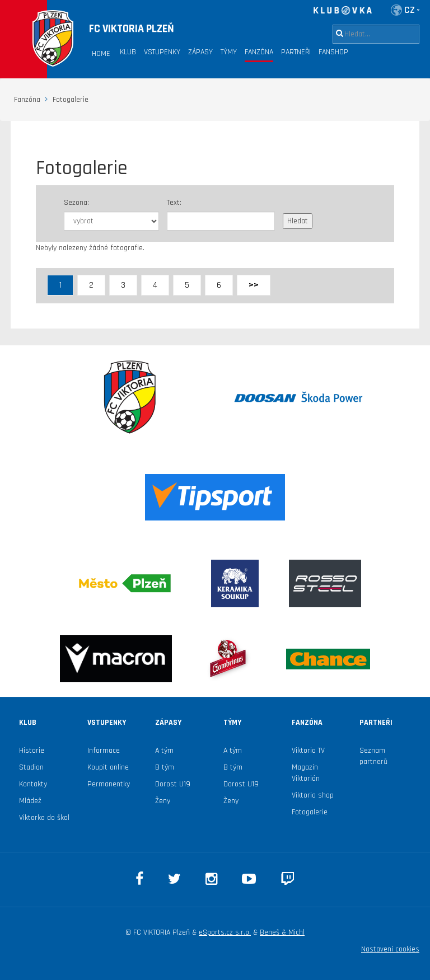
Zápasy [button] (200, 52)
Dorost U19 (173, 784)
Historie (32, 751)
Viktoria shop (313, 795)
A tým (164, 751)
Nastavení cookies (390, 949)
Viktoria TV (308, 751)
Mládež (30, 801)
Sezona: (76, 203)
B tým (165, 767)
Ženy (163, 801)
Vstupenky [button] (162, 52)
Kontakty (33, 784)
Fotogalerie (310, 812)
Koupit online (108, 767)
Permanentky (109, 784)
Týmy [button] (229, 52)
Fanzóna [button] (259, 52)
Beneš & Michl (282, 932)
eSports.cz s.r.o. (225, 932)
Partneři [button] (296, 52)
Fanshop (333, 52)
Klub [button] (128, 52)
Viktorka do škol (44, 818)
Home (101, 54)
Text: (174, 203)
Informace (104, 751)
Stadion (31, 767)
